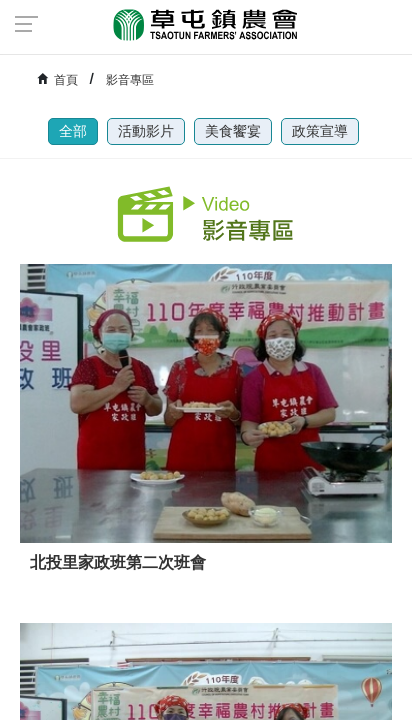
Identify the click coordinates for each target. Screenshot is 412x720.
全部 (73, 131)
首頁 (66, 80)
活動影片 (146, 131)
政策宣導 (320, 131)
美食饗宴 (233, 131)
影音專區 (130, 80)
